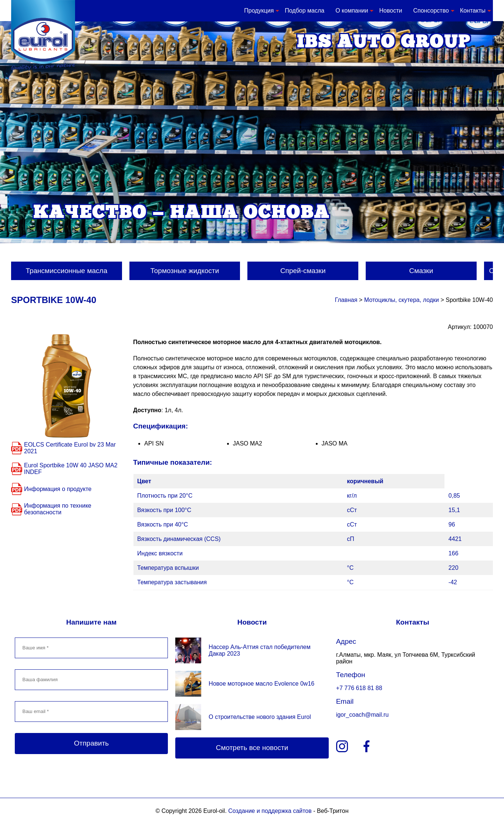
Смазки (421, 271)
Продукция (259, 11)
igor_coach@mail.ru (363, 715)
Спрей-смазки (303, 271)
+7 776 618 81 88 (359, 688)
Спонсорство (431, 11)
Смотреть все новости (252, 748)
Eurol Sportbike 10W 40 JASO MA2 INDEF (71, 469)
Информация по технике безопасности (58, 509)
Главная (346, 300)
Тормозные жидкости (185, 271)
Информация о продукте (58, 489)
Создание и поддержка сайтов (270, 811)
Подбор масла (305, 11)
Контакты (473, 11)
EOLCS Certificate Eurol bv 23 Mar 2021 (70, 448)
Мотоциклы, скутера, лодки (402, 300)
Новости (390, 11)
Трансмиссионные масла (66, 271)
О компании (352, 11)
